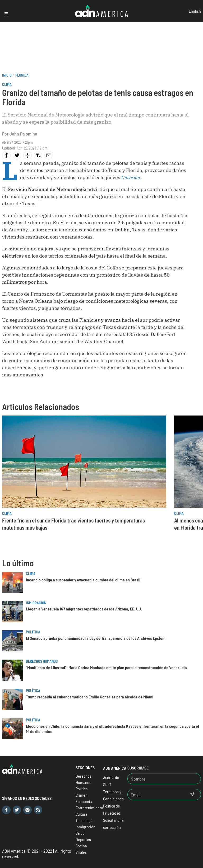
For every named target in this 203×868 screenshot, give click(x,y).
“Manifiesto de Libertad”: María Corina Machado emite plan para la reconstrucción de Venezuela (106, 667)
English (195, 11)
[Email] (156, 795)
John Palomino (23, 134)
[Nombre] (164, 779)
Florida (22, 75)
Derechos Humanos (42, 661)
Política (33, 632)
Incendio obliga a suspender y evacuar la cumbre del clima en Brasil (83, 580)
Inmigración (36, 603)
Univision (131, 177)
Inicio (7, 75)
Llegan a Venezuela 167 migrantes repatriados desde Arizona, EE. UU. (84, 609)
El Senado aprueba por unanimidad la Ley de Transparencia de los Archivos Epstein (96, 638)
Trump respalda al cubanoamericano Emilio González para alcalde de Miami (90, 697)
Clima (7, 84)
